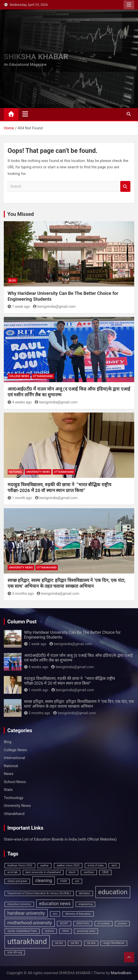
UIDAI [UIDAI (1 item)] (65, 931)
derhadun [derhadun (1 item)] (84, 893)
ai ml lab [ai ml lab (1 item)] (12, 872)
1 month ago (20, 498)
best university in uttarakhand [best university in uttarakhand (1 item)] (43, 872)
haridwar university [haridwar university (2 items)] (26, 913)
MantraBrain (121, 973)
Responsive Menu (129, 5)
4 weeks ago (20, 402)
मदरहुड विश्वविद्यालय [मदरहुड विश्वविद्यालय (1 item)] (114, 943)
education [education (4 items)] (113, 892)
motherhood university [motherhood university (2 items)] (30, 923)
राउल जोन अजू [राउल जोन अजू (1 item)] (15, 953)
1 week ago (19, 307)
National (16, 472)
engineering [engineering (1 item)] (85, 904)
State (8, 790)
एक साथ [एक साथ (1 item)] (91, 943)
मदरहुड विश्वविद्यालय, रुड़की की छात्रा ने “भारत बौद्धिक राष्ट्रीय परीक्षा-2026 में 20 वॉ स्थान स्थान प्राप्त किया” (70, 681)
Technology (14, 798)
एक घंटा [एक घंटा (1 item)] (59, 943)
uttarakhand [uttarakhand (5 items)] (27, 942)
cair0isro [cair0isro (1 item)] (89, 872)
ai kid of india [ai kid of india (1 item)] (96, 865)
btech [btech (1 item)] (72, 872)
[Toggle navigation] (25, 114)
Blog (12, 281)
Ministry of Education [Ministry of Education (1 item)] (78, 914)
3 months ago (21, 594)
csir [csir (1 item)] (77, 881)
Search (125, 186)
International (14, 758)
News (9, 774)
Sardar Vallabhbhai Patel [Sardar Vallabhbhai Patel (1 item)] (22, 931)
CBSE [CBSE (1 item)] (105, 872)
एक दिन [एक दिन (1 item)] (75, 943)
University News (38, 472)
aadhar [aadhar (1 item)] (44, 865)
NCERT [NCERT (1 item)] (64, 923)
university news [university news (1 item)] (86, 931)
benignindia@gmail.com (54, 307)
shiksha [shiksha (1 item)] (50, 931)
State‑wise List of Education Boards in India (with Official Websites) (60, 839)
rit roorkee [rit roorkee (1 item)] (104, 923)
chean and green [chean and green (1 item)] (17, 881)
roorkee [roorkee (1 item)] (122, 923)
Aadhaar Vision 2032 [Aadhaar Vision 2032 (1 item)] (20, 865)
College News (19, 376)
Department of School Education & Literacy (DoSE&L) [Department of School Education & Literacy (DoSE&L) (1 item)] (39, 893)
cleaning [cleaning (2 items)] (44, 881)
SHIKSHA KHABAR (36, 57)
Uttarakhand (43, 376)
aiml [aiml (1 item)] (114, 865)
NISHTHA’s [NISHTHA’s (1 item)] (83, 923)
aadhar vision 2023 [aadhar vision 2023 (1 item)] (68, 865)
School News (15, 782)
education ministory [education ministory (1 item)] (19, 904)
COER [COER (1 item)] (63, 881)
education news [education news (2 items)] (55, 904)
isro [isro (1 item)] (55, 914)
